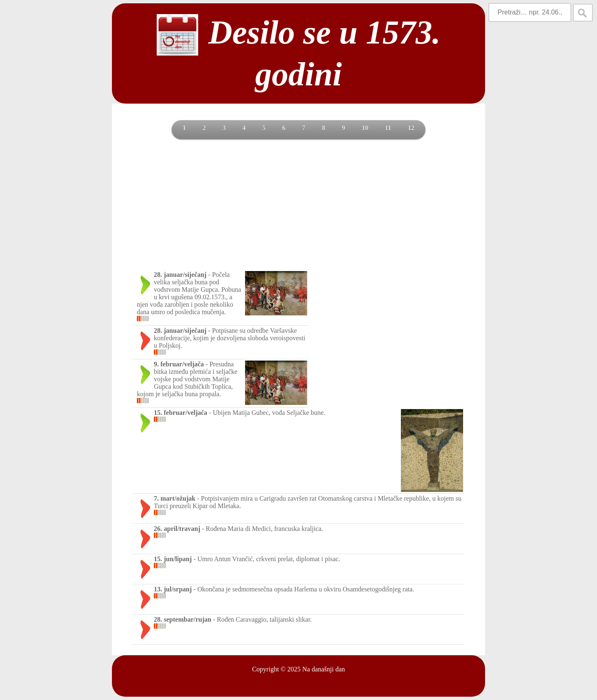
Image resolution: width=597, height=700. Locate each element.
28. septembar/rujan (183, 619)
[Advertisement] (298, 208)
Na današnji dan (324, 669)
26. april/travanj (177, 529)
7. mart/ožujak (175, 498)
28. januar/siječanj (180, 275)
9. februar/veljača (179, 364)
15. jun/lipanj (173, 559)
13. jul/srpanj (173, 589)
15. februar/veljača (181, 413)
